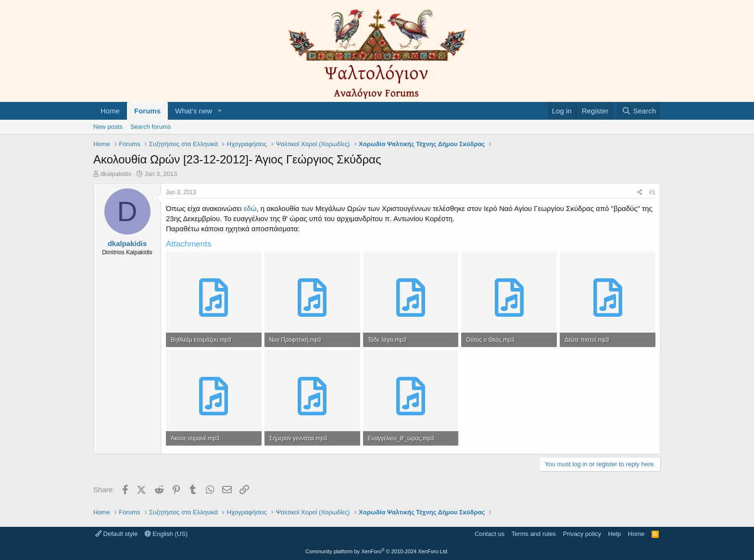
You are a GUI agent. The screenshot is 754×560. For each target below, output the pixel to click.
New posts (108, 127)
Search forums (151, 127)
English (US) (166, 534)
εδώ (250, 208)
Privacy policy (582, 534)
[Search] (639, 111)
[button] (220, 111)
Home (110, 111)
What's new (194, 111)
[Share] (640, 193)
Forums (147, 111)
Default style (116, 534)
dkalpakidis (116, 174)
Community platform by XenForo (377, 551)
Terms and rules (534, 534)
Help (615, 534)
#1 (652, 192)
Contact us (490, 534)
